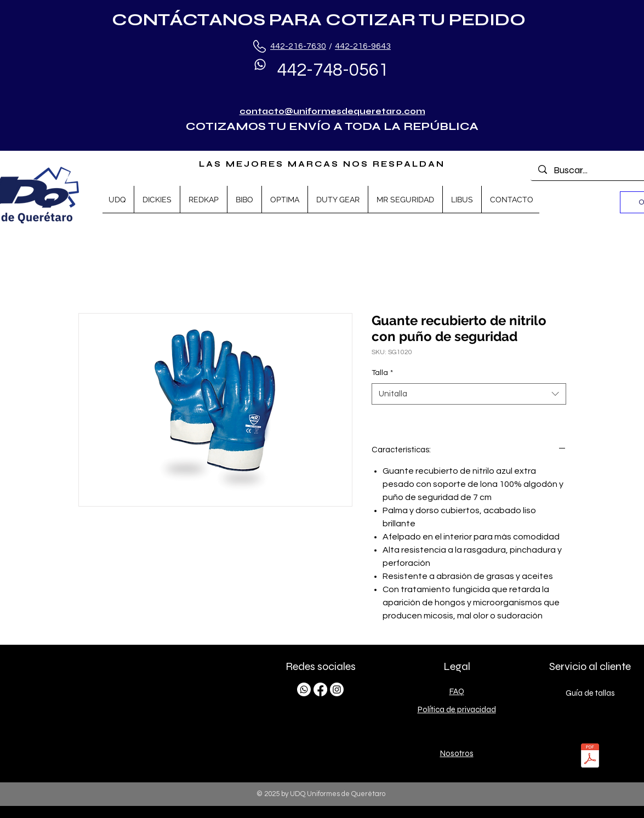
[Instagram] (337, 689)
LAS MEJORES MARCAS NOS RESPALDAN (322, 164)
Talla (382, 373)
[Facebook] (320, 689)
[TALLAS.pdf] (590, 757)
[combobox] (469, 394)
